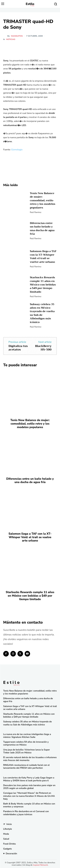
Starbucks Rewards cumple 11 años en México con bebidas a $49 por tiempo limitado (43, 285)
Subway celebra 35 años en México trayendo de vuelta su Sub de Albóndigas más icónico (42, 313)
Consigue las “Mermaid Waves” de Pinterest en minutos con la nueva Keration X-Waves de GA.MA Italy (29, 796)
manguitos (17, 36)
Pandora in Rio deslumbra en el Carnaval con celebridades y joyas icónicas (26, 813)
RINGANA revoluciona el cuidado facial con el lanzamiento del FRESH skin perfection (26, 766)
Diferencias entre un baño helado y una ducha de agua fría (42, 229)
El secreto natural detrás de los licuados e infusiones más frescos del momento (30, 759)
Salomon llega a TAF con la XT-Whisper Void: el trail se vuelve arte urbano (43, 257)
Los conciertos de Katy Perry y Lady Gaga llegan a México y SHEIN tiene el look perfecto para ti (29, 779)
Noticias (11, 39)
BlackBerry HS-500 (43, 348)
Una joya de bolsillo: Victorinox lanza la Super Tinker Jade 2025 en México (27, 751)
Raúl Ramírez (36, 212)
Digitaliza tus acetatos (18, 348)
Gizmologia (17, 150)
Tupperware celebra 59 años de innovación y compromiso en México (26, 743)
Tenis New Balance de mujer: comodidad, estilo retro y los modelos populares (43, 200)
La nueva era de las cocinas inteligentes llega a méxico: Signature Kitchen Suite (27, 736)
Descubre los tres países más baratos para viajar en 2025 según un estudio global (29, 787)
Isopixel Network (40, 865)
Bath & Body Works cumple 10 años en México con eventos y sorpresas (29, 805)
